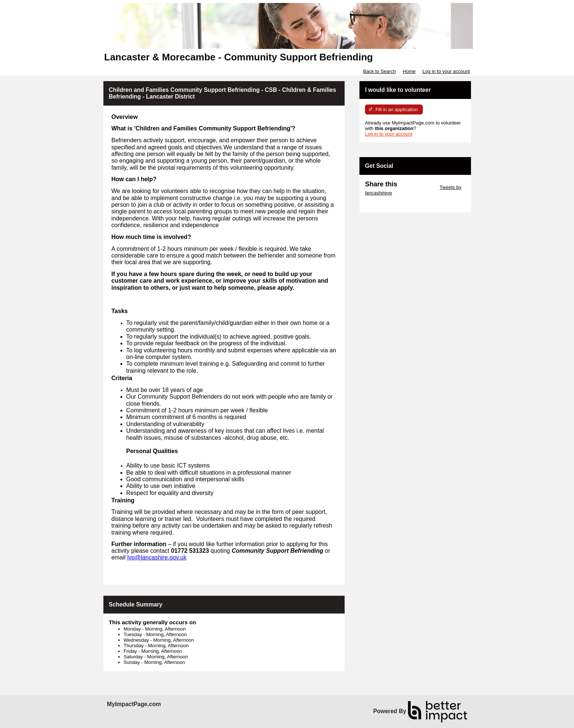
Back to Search (379, 71)
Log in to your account (446, 71)
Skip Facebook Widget (389, 204)
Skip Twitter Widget (418, 187)
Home (409, 71)
